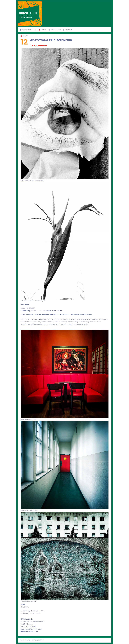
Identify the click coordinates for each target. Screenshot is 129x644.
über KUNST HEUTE (29, 30)
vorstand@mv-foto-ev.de (32, 629)
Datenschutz (38, 640)
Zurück (25, 36)
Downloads (56, 30)
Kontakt (69, 30)
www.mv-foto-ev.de (30, 631)
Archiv (44, 30)
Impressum (25, 640)
